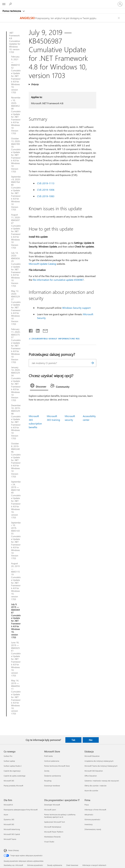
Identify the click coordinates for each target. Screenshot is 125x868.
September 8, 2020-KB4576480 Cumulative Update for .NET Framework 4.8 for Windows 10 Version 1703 (16, 193)
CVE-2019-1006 (46, 190)
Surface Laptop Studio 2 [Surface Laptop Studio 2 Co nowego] (13, 766)
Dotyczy (35, 84)
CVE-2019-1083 (46, 196)
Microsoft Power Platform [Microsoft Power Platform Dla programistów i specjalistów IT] (54, 832)
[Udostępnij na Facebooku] (31, 330)
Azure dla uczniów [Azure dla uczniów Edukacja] (91, 791)
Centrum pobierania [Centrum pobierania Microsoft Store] (52, 761)
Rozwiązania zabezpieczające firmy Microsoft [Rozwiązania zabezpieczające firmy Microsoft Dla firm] (21, 810)
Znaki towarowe (72, 865)
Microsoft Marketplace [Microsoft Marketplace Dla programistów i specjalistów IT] (53, 827)
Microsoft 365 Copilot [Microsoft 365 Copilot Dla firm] (12, 834)
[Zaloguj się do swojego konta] (120, 4)
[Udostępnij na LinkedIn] (37, 330)
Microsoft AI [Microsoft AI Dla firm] (8, 805)
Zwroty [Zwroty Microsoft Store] (47, 771)
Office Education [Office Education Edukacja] (91, 776)
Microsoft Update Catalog (42, 264)
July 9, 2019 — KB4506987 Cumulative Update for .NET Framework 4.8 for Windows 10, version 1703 (16, 621)
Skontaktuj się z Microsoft (13, 865)
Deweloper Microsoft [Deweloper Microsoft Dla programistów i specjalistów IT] (52, 805)
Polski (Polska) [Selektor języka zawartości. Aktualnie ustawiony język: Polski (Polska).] (14, 850)
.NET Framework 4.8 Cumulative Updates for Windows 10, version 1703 (15, 42)
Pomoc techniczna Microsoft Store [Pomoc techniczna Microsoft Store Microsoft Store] (57, 766)
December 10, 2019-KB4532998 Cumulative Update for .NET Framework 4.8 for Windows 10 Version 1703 (16, 422)
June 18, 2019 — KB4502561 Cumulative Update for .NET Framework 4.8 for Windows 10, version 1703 (16, 659)
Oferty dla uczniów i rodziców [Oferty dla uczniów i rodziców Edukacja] (95, 786)
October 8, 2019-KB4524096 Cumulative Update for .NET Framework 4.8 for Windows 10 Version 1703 (16, 460)
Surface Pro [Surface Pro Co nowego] (8, 756)
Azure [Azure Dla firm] (6, 815)
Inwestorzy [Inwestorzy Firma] (89, 824)
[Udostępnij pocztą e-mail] (44, 330)
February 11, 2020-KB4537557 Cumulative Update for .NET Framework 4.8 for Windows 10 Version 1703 (16, 346)
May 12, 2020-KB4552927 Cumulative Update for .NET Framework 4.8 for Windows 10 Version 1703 (16, 308)
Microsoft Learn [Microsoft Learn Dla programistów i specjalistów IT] (50, 810)
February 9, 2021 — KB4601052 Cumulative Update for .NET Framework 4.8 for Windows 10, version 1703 (16, 75)
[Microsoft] (62, 2)
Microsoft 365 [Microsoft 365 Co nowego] (9, 781)
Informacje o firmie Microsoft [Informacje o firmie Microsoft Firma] (95, 810)
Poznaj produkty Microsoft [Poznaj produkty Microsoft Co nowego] (13, 786)
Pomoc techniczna (12, 11)
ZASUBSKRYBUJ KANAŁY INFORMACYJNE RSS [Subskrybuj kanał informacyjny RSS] (56, 339)
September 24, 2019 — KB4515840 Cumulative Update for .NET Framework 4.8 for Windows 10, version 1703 (16, 500)
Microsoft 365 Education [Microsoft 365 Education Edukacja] (94, 771)
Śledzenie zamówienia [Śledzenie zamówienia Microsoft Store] (53, 776)
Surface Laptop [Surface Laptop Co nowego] (9, 761)
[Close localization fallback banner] (119, 18)
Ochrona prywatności (35, 865)
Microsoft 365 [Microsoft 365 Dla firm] (9, 824)
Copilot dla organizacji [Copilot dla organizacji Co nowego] (12, 771)
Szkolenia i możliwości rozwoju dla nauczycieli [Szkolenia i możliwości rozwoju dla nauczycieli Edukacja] (102, 781)
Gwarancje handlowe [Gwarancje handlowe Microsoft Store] (52, 786)
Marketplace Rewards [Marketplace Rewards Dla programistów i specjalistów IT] (52, 837)
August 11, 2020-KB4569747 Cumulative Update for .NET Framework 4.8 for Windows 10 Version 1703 (16, 231)
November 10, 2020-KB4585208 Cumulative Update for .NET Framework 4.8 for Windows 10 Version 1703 (16, 116)
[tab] (39, 386)
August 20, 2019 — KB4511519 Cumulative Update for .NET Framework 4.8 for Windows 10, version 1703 (16, 581)
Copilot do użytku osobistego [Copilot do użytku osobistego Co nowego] (15, 776)
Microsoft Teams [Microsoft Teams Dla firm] (10, 839)
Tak (73, 740)
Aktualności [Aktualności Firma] (89, 815)
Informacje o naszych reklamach (94, 865)
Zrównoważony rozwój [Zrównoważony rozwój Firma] (93, 829)
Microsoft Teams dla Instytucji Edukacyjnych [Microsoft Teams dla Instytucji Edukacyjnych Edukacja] (101, 766)
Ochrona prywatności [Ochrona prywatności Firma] (92, 819)
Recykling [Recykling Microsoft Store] (48, 781)
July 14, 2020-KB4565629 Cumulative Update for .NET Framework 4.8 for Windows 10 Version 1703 (16, 269)
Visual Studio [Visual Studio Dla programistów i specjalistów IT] (49, 842)
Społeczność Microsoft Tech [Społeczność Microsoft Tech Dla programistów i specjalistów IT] (55, 822)
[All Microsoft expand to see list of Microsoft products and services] (4, 4)
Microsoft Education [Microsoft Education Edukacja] (92, 756)
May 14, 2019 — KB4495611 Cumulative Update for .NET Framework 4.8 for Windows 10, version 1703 (16, 697)
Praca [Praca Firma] (87, 805)
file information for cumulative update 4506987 (58, 280)
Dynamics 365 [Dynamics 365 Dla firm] (9, 819)
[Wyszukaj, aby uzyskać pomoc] (11, 4)
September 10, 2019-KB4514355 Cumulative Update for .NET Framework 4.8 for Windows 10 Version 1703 (16, 541)
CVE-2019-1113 (46, 183)
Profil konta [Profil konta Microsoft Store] (48, 756)
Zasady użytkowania (55, 865)
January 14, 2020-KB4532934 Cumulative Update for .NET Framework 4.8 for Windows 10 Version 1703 (16, 384)
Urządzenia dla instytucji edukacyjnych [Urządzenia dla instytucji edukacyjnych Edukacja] (99, 761)
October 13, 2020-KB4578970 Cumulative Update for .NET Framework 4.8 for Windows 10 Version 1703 (16, 155)
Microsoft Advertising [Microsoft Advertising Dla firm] (12, 829)
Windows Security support (76, 308)
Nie (91, 740)
